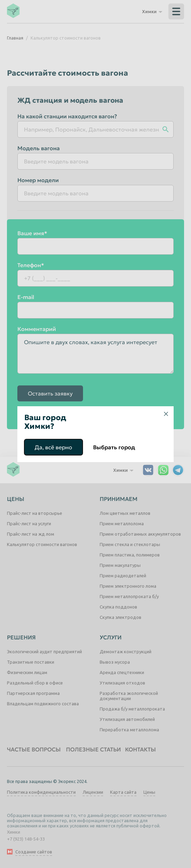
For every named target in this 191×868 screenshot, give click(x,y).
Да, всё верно (53, 447)
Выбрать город (114, 447)
